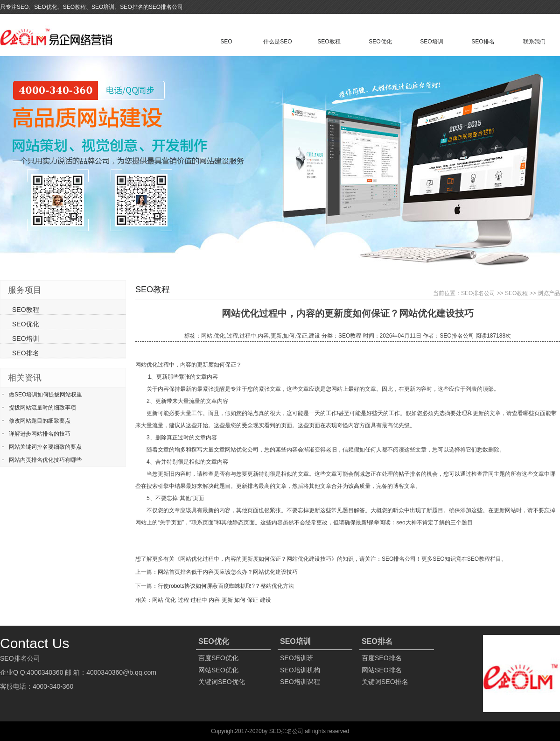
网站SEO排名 (382, 670)
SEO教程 (329, 42)
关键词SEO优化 (222, 682)
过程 (183, 600)
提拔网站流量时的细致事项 (42, 408)
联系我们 (534, 42)
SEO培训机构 (300, 670)
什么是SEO (277, 42)
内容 (214, 600)
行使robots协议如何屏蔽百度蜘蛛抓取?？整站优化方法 (226, 586)
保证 (252, 600)
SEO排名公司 (478, 293)
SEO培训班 (297, 658)
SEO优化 (380, 42)
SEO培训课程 (300, 682)
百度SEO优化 (218, 658)
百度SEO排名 (382, 658)
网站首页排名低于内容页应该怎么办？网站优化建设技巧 (228, 572)
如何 (240, 600)
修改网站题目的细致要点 (40, 421)
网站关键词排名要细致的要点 (45, 447)
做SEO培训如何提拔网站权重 (45, 395)
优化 (170, 600)
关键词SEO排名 (385, 682)
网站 (158, 600)
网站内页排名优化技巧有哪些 (45, 460)
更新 (227, 600)
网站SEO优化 (218, 670)
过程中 (199, 600)
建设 (266, 600)
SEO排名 (483, 42)
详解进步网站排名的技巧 (40, 434)
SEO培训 (431, 42)
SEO (226, 42)
